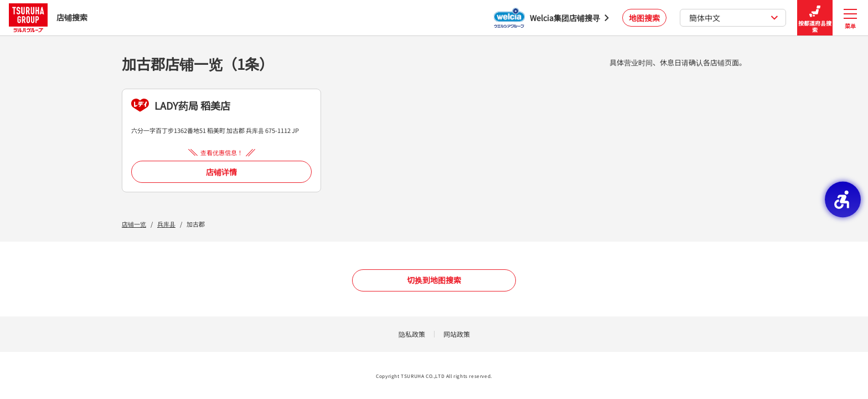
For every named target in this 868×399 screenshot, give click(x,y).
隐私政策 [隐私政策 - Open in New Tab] (412, 334)
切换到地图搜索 (434, 280)
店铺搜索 (48, 17)
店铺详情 (221, 172)
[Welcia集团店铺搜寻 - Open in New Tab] (551, 18)
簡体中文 (734, 18)
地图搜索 (644, 18)
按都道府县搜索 (815, 18)
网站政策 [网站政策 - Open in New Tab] (457, 334)
